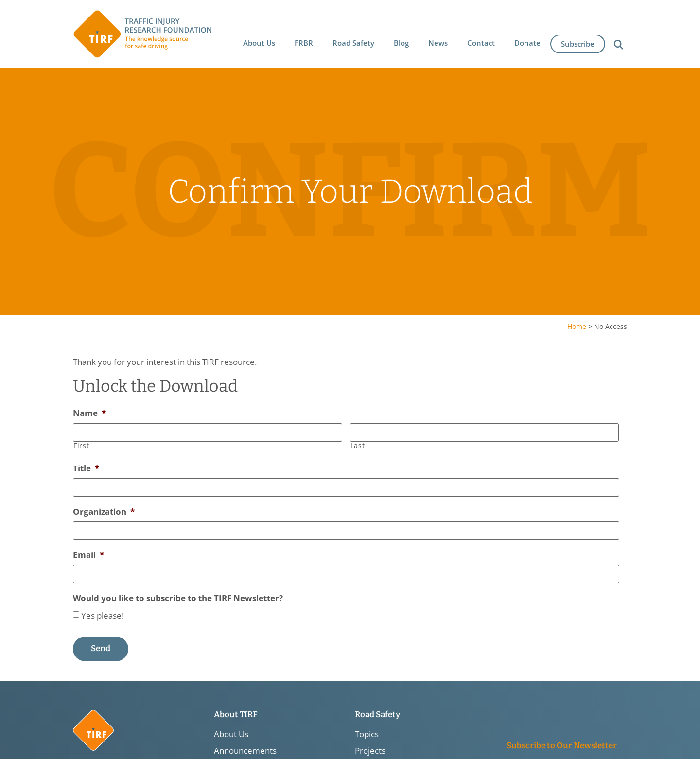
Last (358, 446)
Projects (370, 750)
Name (89, 413)
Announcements (245, 750)
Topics (367, 734)
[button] (259, 42)
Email (88, 555)
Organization (104, 512)
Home (577, 326)
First (81, 446)
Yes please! (102, 615)
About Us (231, 734)
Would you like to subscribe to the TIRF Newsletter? (178, 598)
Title (86, 469)
